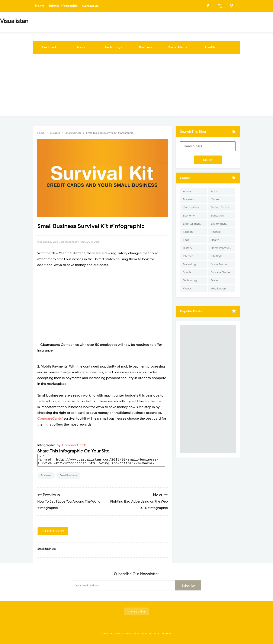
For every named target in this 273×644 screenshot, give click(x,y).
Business (146, 47)
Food (186, 240)
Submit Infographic (63, 6)
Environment (219, 224)
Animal (187, 191)
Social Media (178, 47)
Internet (188, 256)
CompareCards (50, 419)
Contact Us (90, 6)
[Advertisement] (136, 86)
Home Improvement (223, 248)
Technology (113, 47)
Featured (49, 47)
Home (40, 6)
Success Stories (221, 272)
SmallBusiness (68, 475)
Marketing (189, 264)
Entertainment (192, 224)
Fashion (188, 232)
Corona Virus (191, 207)
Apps (214, 191)
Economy (189, 216)
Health (210, 47)
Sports (187, 272)
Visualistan (140, 634)
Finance (216, 232)
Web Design (218, 289)
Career (215, 199)
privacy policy (137, 611)
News (81, 47)
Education (217, 216)
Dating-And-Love (222, 207)
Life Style (217, 256)
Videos (187, 289)
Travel (215, 280)
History (188, 248)
